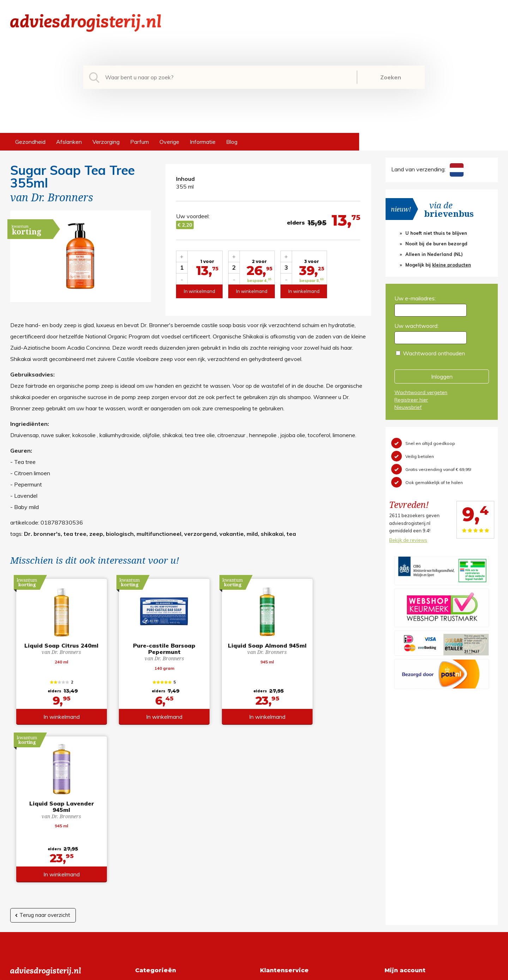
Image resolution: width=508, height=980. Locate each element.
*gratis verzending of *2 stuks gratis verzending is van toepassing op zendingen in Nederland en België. (254, 973)
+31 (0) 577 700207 (37, 843)
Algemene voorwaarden (291, 832)
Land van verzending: (427, 169)
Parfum (140, 142)
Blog (232, 142)
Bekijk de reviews (408, 540)
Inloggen (442, 376)
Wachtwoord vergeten (421, 392)
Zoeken (391, 77)
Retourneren (276, 843)
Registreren (399, 832)
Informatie (203, 142)
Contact (270, 866)
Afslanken (69, 142)
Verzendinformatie (283, 855)
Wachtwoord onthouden (434, 353)
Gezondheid (30, 142)
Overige (169, 142)
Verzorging (106, 142)
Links (267, 877)
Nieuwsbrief (408, 407)
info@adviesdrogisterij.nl (41, 832)
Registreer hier (411, 400)
